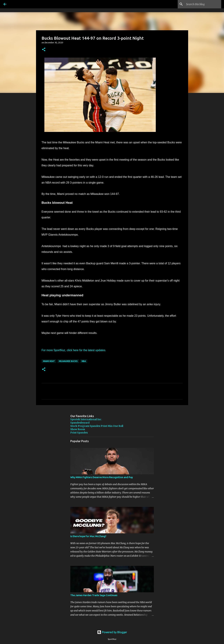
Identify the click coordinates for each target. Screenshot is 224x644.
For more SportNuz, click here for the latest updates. (74, 350)
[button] (44, 50)
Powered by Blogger (112, 632)
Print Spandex (79, 433)
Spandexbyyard (80, 423)
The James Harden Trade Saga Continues (94, 595)
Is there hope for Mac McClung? (88, 536)
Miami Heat (49, 361)
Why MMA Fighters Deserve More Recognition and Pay (102, 477)
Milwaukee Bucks (68, 361)
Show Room (78, 429)
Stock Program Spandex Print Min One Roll (97, 426)
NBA (84, 361)
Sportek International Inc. (86, 419)
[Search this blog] (203, 4)
